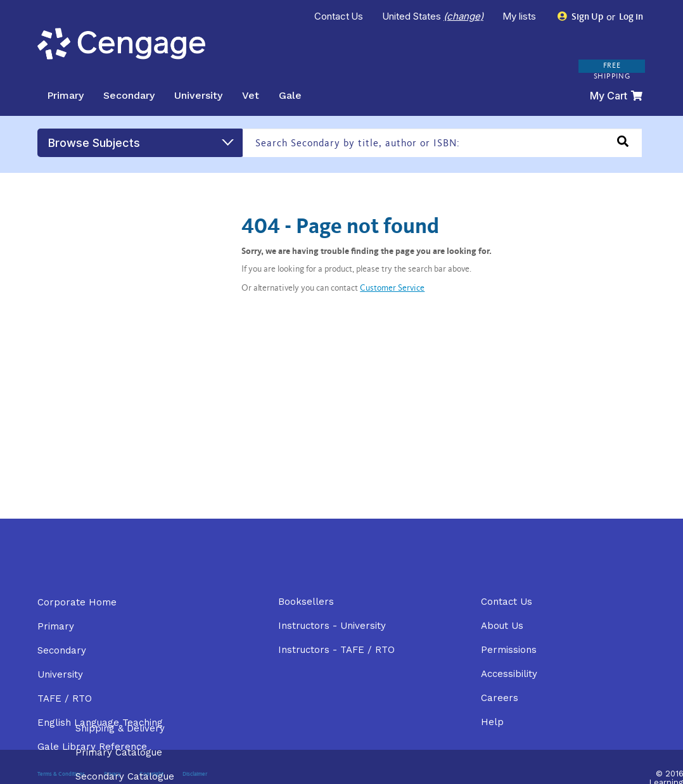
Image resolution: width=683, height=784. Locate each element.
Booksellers (306, 602)
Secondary (129, 95)
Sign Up (581, 17)
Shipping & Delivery (120, 728)
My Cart (616, 96)
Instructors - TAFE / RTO (336, 650)
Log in (630, 17)
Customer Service (392, 289)
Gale (290, 95)
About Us (502, 626)
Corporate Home (77, 602)
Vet (251, 95)
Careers (500, 698)
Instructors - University (332, 626)
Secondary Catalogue (125, 776)
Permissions (509, 650)
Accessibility (509, 674)
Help (492, 722)
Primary (65, 95)
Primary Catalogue (119, 752)
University (198, 95)
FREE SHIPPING (612, 71)
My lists (520, 16)
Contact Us (339, 16)
